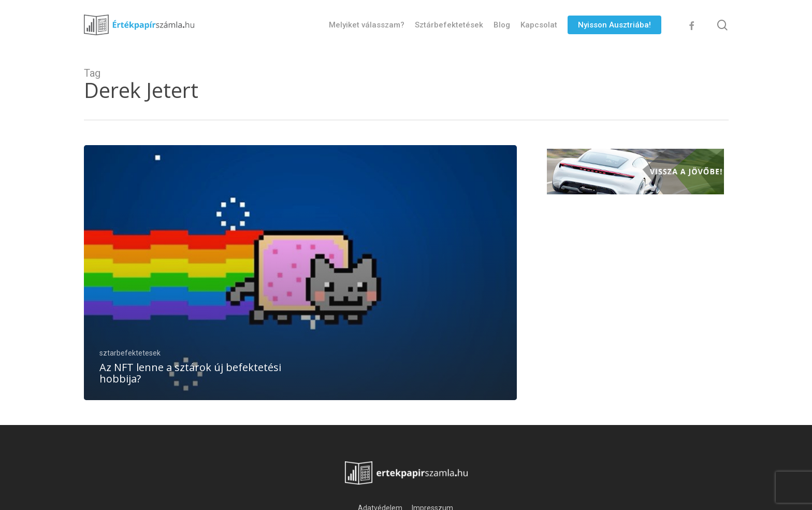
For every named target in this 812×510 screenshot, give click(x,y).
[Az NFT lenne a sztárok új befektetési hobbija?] (301, 273)
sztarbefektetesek (130, 353)
